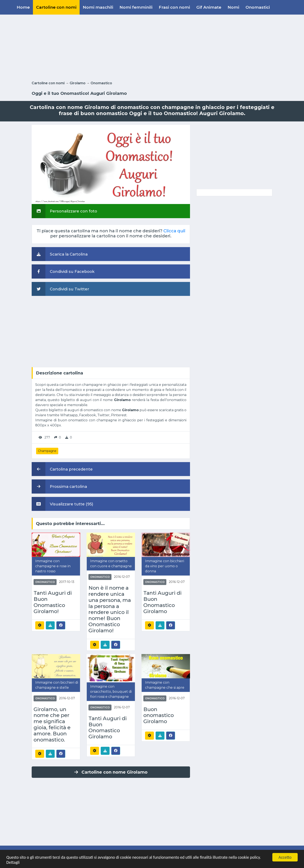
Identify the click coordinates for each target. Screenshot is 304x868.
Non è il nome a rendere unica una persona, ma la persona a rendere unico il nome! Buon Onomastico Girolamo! (110, 609)
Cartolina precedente (62, 469)
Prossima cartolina (59, 486)
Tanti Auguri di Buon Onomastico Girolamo (162, 602)
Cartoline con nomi (56, 7)
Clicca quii (174, 231)
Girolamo (78, 83)
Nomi (233, 7)
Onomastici (258, 7)
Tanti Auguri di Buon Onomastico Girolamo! (53, 602)
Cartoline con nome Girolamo (111, 772)
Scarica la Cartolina (60, 254)
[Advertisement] (152, 47)
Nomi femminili (136, 7)
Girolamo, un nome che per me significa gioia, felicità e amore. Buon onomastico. (52, 725)
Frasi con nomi (174, 7)
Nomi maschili (98, 7)
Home (23, 7)
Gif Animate (209, 7)
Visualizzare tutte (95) (62, 504)
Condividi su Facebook (63, 271)
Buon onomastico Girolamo (159, 716)
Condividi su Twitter (60, 289)
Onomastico (101, 83)
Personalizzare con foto (64, 211)
